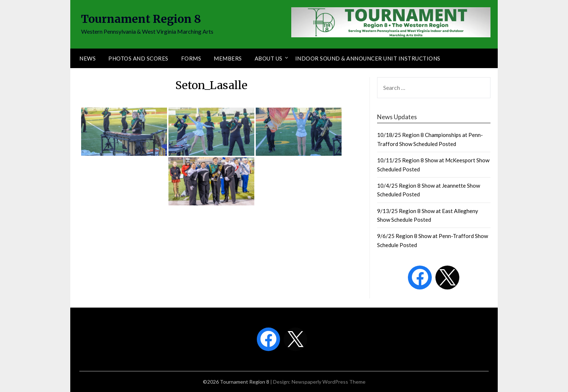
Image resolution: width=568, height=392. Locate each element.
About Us (269, 58)
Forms (191, 58)
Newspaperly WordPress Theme (329, 382)
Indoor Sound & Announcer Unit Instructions (368, 58)
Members (228, 58)
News (87, 58)
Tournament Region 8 (141, 19)
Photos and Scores (138, 58)
